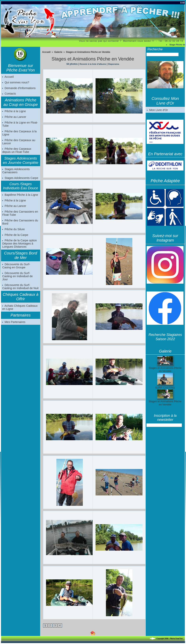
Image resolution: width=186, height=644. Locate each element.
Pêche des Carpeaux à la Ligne (19, 135)
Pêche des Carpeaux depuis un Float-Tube (16, 153)
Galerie (57, 52)
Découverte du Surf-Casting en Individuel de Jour (20, 280)
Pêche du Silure (13, 233)
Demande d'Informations (18, 89)
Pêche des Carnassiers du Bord (20, 226)
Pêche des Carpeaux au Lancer (18, 144)
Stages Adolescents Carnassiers (16, 173)
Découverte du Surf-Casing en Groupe (20, 271)
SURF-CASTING (165, 388)
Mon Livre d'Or (157, 110)
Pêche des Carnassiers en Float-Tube (20, 217)
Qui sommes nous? (15, 83)
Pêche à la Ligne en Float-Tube (19, 126)
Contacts (9, 95)
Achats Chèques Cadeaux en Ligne (19, 310)
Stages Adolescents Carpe (20, 181)
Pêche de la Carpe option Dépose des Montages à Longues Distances (19, 248)
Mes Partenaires (14, 325)
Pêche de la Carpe (15, 239)
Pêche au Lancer (14, 118)
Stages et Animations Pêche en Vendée (84, 52)
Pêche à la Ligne (14, 112)
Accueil (8, 77)
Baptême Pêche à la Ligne (20, 198)
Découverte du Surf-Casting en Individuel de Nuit (20, 289)
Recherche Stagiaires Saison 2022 (165, 337)
